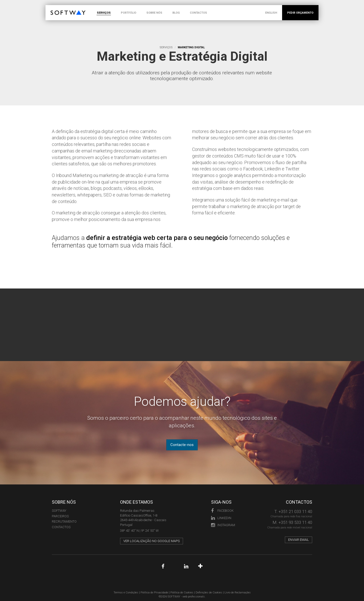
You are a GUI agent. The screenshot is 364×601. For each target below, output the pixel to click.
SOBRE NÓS (154, 13)
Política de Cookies (182, 591)
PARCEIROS (60, 515)
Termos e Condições (126, 591)
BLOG (176, 13)
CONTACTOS (198, 13)
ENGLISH (271, 13)
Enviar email (299, 538)
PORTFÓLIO (129, 13)
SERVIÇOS (104, 13)
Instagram (223, 524)
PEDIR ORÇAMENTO (300, 13)
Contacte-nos (182, 443)
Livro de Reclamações (238, 591)
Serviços (166, 47)
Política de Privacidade (154, 591)
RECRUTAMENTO (64, 520)
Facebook (222, 509)
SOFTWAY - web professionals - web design (54, 8)
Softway (59, 509)
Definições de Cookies (209, 591)
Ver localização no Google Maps (152, 540)
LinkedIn (221, 516)
